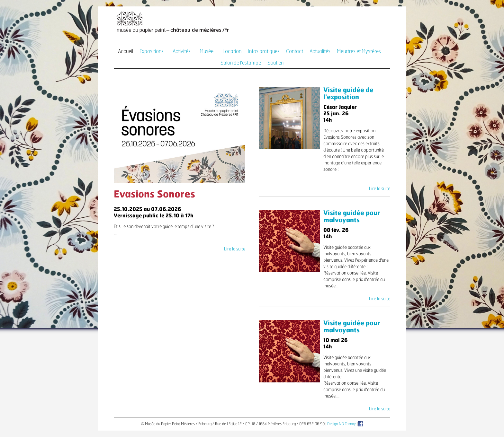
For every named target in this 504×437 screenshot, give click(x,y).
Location (232, 51)
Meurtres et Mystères (359, 51)
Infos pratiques (264, 51)
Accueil (126, 51)
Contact (295, 51)
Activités (182, 51)
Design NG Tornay (342, 424)
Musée (207, 51)
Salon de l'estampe (241, 63)
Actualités (320, 51)
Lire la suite (235, 249)
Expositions (152, 51)
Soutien (275, 63)
